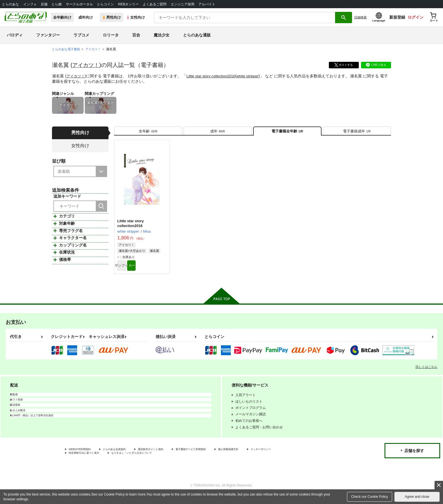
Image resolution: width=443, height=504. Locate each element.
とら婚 (57, 4)
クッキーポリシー (82, 461)
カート (155, 271)
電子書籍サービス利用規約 (219, 456)
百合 (136, 35)
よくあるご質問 (155, 4)
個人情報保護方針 (265, 456)
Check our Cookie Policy (370, 497)
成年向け (86, 17)
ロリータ (111, 35)
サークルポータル (79, 4)
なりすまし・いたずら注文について (188, 461)
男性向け (111, 17)
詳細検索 (361, 17)
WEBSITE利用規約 (83, 456)
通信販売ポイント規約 (169, 456)
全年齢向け (62, 17)
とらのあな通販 (197, 35)
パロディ (15, 35)
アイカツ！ (86, 65)
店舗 (44, 4)
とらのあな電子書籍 (67, 49)
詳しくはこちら (426, 373)
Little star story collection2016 (214, 76)
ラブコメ (81, 35)
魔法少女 (162, 35)
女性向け (135, 17)
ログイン (416, 17)
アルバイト (207, 4)
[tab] (148, 133)
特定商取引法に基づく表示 (128, 461)
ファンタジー (48, 35)
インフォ (30, 4)
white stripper (253, 76)
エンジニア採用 (183, 4)
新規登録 (397, 17)
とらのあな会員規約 (125, 456)
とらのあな (10, 4)
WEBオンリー (128, 4)
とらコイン (105, 4)
